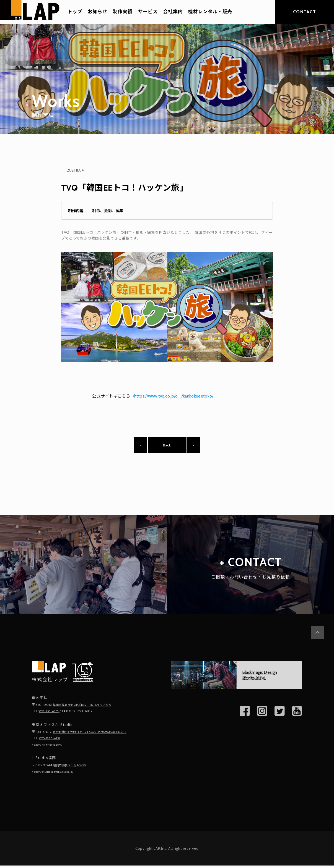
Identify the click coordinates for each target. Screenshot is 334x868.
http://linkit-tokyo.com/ (51, 748)
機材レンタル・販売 (210, 12)
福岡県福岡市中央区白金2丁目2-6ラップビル (88, 709)
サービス (148, 12)
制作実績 (123, 12)
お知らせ (98, 12)
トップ (75, 12)
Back (167, 447)
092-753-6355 (51, 715)
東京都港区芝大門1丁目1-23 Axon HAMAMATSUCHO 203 (98, 736)
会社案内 (173, 12)
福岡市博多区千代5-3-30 (73, 768)
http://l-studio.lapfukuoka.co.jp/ (58, 774)
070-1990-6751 (52, 742)
